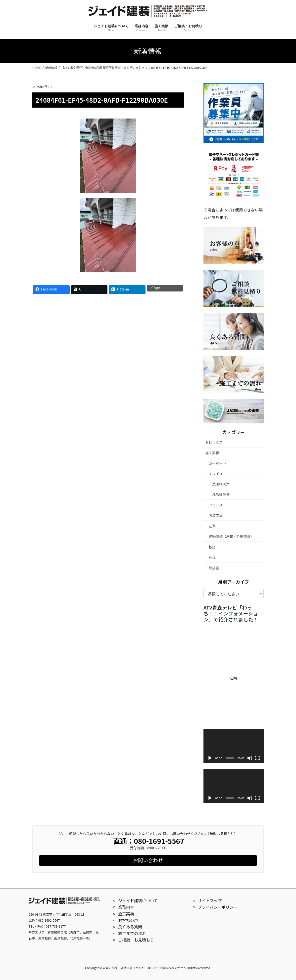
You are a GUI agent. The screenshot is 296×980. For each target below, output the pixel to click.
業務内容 (126, 907)
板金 (212, 547)
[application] (234, 746)
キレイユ (216, 474)
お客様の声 (128, 920)
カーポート (217, 463)
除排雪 (214, 568)
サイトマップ (210, 900)
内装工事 (216, 515)
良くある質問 (130, 927)
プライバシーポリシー (218, 907)
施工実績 (212, 453)
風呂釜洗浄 (221, 494)
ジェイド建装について (138, 900)
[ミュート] (250, 758)
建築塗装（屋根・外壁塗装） (231, 536)
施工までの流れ (132, 933)
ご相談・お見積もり (136, 940)
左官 (212, 526)
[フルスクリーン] (257, 758)
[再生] (210, 758)
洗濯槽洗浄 (221, 484)
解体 (212, 557)
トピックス (214, 442)
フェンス (216, 505)
